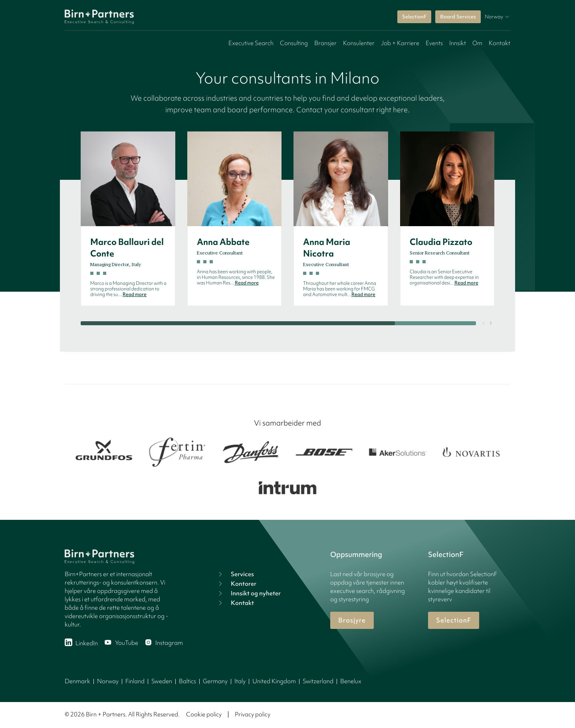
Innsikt (458, 43)
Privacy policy (253, 714)
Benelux (351, 681)
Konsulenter (359, 43)
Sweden (162, 681)
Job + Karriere (400, 43)
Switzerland (318, 681)
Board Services (458, 17)
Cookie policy (204, 714)
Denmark (77, 681)
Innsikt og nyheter (249, 593)
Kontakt (500, 43)
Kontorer (236, 584)
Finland (135, 681)
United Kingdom (274, 681)
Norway (108, 681)
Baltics (187, 681)
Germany (215, 681)
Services (235, 574)
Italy (240, 681)
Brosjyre (352, 620)
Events (434, 43)
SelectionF (414, 17)
